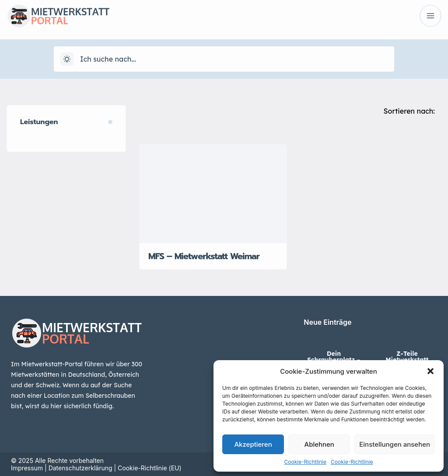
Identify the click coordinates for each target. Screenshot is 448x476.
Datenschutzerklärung (80, 468)
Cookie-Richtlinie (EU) (150, 468)
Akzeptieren (253, 444)
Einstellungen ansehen (395, 444)
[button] (430, 371)
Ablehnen (319, 444)
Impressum (27, 468)
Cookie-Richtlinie (305, 462)
